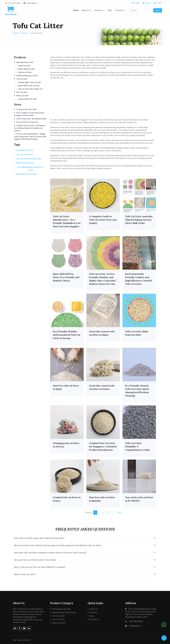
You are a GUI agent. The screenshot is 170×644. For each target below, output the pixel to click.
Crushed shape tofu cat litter (29, 82)
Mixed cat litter (22, 96)
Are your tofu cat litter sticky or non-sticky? (85, 560)
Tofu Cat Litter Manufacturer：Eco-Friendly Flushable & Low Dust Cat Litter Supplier (67, 221)
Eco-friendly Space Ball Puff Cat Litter (31, 168)
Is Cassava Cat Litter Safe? (26, 109)
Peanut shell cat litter (26, 69)
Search (158, 10)
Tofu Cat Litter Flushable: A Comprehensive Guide (137, 446)
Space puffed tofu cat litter (29, 86)
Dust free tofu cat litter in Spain (66, 387)
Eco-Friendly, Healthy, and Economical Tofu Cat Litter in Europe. (67, 335)
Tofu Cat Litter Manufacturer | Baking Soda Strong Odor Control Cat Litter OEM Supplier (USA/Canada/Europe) (30, 136)
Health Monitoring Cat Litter (27, 75)
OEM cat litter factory (25, 163)
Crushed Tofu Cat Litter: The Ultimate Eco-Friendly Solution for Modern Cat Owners (30, 128)
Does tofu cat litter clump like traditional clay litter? (85, 538)
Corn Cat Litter (22, 92)
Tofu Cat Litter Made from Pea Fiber (137, 333)
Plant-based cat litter (25, 62)
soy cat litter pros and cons (27, 122)
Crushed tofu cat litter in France (67, 499)
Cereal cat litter (24, 66)
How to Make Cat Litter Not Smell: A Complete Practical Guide (29, 114)
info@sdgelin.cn (32, 3)
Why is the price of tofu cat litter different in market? (85, 567)
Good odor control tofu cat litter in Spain (102, 333)
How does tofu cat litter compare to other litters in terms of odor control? (85, 553)
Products (99, 10)
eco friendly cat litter (24, 150)
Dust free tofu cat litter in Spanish (102, 499)
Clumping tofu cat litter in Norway (66, 445)
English (137, 3)
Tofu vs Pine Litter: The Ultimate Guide (31, 119)
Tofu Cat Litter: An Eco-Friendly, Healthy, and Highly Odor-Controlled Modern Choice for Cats (102, 279)
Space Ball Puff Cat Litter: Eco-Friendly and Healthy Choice (66, 277)
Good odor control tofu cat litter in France (102, 387)
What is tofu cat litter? (85, 574)
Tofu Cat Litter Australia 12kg (28, 159)
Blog (110, 10)
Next (120, 513)
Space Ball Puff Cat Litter (26, 174)
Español (159, 3)
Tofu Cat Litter (22, 79)
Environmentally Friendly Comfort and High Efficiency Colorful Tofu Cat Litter (138, 279)
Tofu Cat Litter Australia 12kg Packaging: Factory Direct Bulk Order (139, 220)
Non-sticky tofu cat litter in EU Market (139, 499)
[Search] (141, 10)
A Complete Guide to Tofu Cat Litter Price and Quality (103, 220)
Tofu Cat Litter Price (24, 154)
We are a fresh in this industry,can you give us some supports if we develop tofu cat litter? (85, 545)
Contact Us (120, 10)
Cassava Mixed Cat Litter (27, 99)
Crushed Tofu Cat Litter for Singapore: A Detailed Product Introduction (103, 446)
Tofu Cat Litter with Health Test (30, 89)
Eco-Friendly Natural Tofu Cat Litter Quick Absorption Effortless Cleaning (137, 391)
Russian (148, 3)
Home (76, 10)
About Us (86, 10)
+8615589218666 (14, 3)
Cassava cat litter (25, 72)
